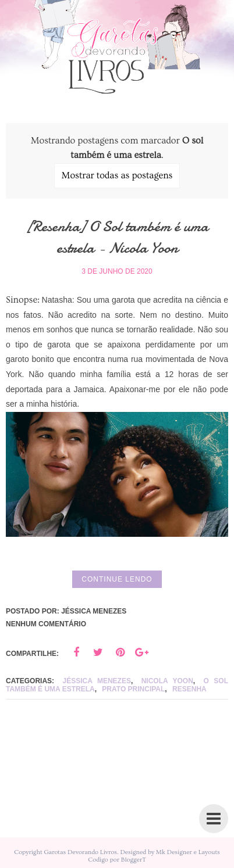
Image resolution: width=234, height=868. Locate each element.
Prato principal (133, 689)
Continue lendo (117, 579)
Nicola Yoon (167, 681)
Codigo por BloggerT (117, 860)
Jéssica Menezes (97, 681)
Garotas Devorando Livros (80, 852)
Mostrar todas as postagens (117, 175)
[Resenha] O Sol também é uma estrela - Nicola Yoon (117, 237)
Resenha (189, 689)
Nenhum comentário (46, 624)
